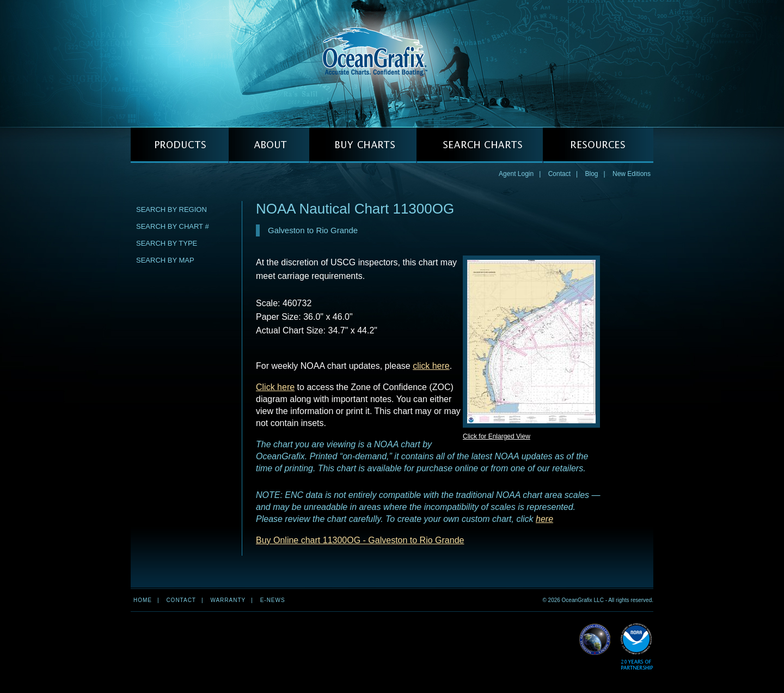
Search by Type (167, 243)
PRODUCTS (180, 145)
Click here (275, 387)
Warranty (228, 600)
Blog (591, 174)
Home (143, 600)
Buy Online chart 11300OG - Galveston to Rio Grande (360, 540)
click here (431, 366)
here (544, 519)
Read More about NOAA (637, 647)
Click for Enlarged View (497, 436)
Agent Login (516, 174)
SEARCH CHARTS (480, 145)
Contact (559, 174)
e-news (273, 600)
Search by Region (171, 209)
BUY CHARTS (363, 145)
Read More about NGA (595, 640)
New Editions (632, 174)
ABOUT (269, 145)
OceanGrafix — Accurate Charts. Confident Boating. (392, 63)
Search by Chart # (173, 226)
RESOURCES (598, 145)
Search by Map (165, 260)
